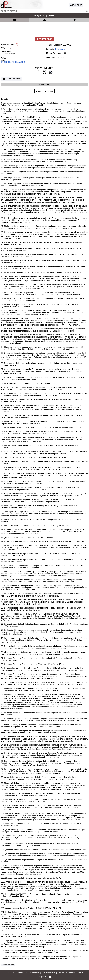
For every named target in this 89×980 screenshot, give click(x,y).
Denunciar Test (8, 965)
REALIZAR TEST (44, 39)
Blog (8, 973)
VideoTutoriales (17, 973)
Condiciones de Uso (32, 973)
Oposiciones (60, 49)
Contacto (80, 973)
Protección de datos (48, 973)
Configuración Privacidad (66, 973)
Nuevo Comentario (12, 79)
